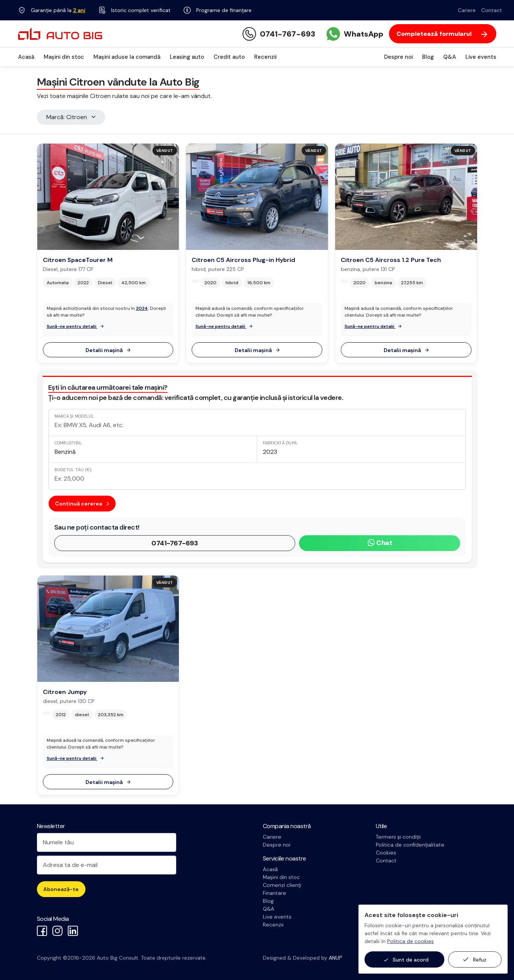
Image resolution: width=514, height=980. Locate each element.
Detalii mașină (108, 350)
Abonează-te (61, 889)
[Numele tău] (107, 842)
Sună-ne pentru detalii (75, 326)
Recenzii (265, 57)
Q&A (450, 57)
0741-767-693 (175, 543)
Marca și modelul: (75, 416)
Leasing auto (187, 57)
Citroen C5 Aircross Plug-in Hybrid (243, 260)
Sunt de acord (406, 960)
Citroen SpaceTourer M (78, 260)
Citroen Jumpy (65, 692)
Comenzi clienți (282, 885)
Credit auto (229, 57)
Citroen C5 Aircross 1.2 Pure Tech (391, 260)
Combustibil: (69, 443)
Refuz (475, 960)
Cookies (386, 853)
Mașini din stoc (64, 57)
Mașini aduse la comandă (127, 57)
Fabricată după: (280, 443)
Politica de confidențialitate (410, 845)
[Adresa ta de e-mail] (107, 865)
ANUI (335, 958)
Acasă (26, 57)
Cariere (467, 10)
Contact (492, 10)
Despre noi (398, 57)
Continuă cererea (82, 504)
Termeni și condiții (398, 837)
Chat (380, 543)
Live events (481, 57)
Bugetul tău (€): (73, 470)
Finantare (275, 893)
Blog (428, 57)
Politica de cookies (410, 941)
